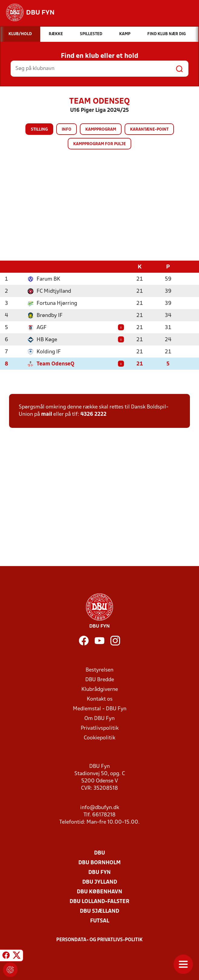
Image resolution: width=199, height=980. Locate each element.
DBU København (99, 892)
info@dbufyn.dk (100, 807)
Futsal (100, 921)
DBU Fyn (99, 872)
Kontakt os (100, 699)
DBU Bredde (100, 680)
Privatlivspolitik (100, 728)
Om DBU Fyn (99, 718)
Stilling (39, 130)
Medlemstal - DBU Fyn (100, 709)
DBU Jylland (100, 882)
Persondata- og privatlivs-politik (99, 940)
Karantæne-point (149, 130)
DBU (99, 853)
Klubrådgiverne (100, 689)
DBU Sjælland (99, 911)
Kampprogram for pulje (99, 144)
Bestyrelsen (99, 670)
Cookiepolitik (99, 738)
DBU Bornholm (99, 863)
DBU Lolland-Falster (99, 901)
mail (47, 414)
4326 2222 (93, 414)
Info (67, 130)
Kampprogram (101, 130)
